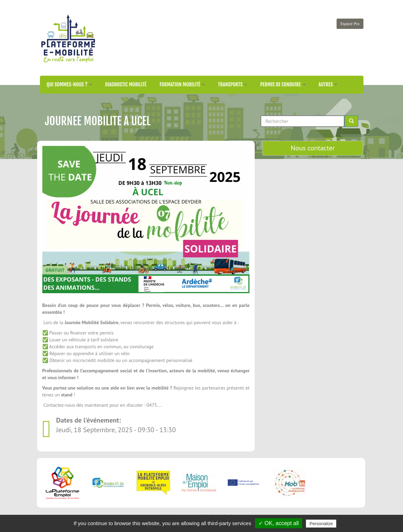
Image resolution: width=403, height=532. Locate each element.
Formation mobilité (182, 84)
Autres (328, 84)
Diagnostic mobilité (126, 84)
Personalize (321, 524)
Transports (232, 84)
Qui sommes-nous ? (70, 84)
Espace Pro (350, 24)
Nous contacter (313, 148)
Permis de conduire (283, 84)
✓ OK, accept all (279, 523)
